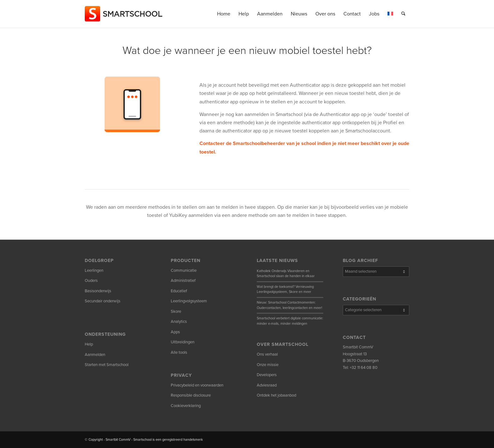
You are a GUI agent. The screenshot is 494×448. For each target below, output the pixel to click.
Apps (175, 332)
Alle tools (179, 352)
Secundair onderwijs (103, 301)
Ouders (91, 281)
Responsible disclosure (191, 395)
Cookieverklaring (186, 406)
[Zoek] (403, 14)
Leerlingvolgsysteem (189, 301)
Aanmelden (95, 355)
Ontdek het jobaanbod (276, 395)
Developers (267, 375)
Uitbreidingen (183, 342)
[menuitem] (224, 14)
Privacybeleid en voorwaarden (197, 385)
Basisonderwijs (98, 291)
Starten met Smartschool (107, 365)
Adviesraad (267, 385)
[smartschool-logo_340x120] (124, 14)
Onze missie (268, 365)
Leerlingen (94, 271)
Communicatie (184, 271)
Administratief (183, 281)
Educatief (179, 291)
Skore (176, 311)
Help (89, 344)
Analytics (179, 322)
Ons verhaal (267, 354)
